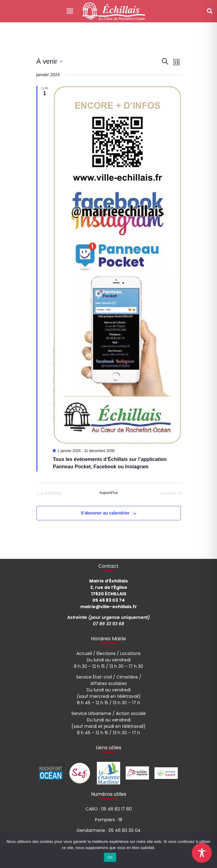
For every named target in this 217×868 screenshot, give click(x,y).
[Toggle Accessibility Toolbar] (202, 853)
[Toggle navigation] (70, 11)
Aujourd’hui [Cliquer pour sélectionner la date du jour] (108, 493)
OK (110, 857)
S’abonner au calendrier (105, 513)
